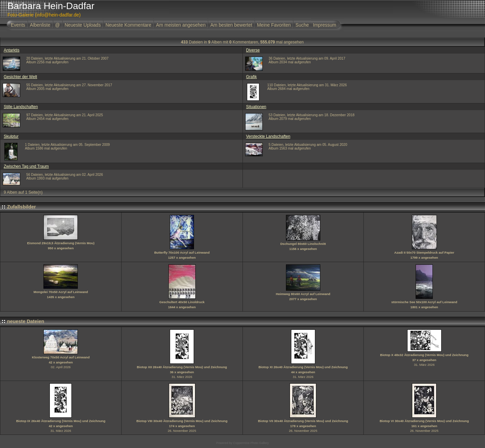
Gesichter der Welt (20, 77)
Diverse (253, 50)
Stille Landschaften (21, 107)
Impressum (325, 25)
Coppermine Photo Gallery (251, 443)
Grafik (252, 77)
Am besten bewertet (231, 25)
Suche (302, 25)
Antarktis (12, 50)
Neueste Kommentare (128, 25)
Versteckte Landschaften (268, 136)
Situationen (256, 107)
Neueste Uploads (83, 25)
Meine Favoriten (274, 25)
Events (18, 25)
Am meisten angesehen (181, 25)
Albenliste (40, 25)
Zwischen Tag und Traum (26, 166)
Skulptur (11, 136)
